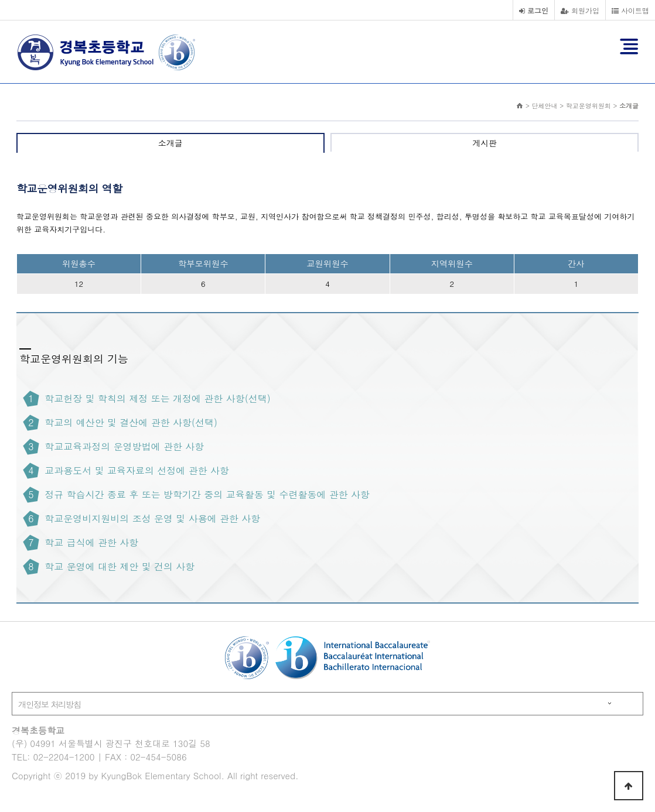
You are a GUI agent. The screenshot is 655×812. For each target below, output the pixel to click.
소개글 (170, 143)
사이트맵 (630, 10)
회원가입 (580, 10)
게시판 (485, 143)
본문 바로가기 (0, 0)
